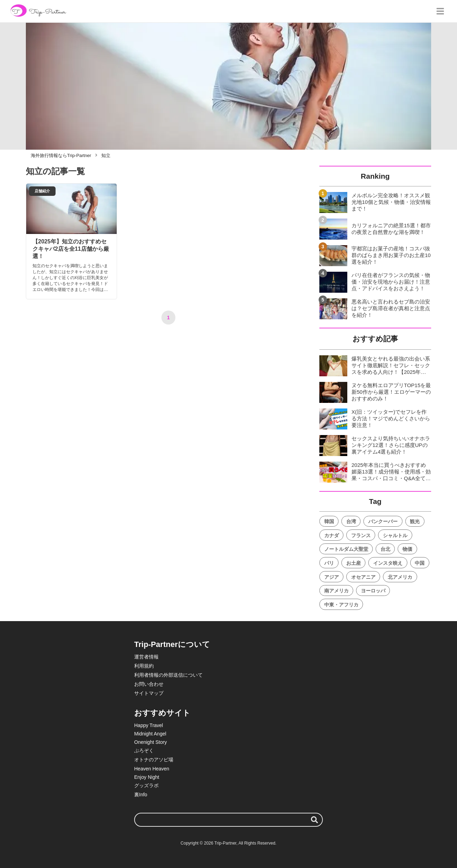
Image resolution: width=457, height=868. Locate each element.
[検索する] (314, 820)
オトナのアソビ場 (154, 760)
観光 (415, 521)
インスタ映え (388, 563)
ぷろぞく (144, 750)
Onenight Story (150, 742)
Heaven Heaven (152, 769)
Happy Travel (148, 725)
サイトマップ (149, 693)
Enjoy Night (147, 777)
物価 (407, 549)
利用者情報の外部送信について (168, 675)
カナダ (332, 535)
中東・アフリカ (341, 605)
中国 (420, 563)
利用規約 (144, 666)
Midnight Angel (150, 734)
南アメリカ (336, 591)
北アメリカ (400, 577)
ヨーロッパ (373, 591)
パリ (329, 563)
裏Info (141, 795)
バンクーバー (383, 521)
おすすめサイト (162, 713)
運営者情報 (146, 657)
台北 (385, 549)
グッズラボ (146, 785)
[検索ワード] (228, 820)
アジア (332, 577)
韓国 (329, 521)
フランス (361, 535)
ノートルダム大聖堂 (346, 549)
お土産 (354, 563)
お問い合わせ (149, 684)
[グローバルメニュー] (440, 11)
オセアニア (363, 577)
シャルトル (395, 535)
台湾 (351, 521)
